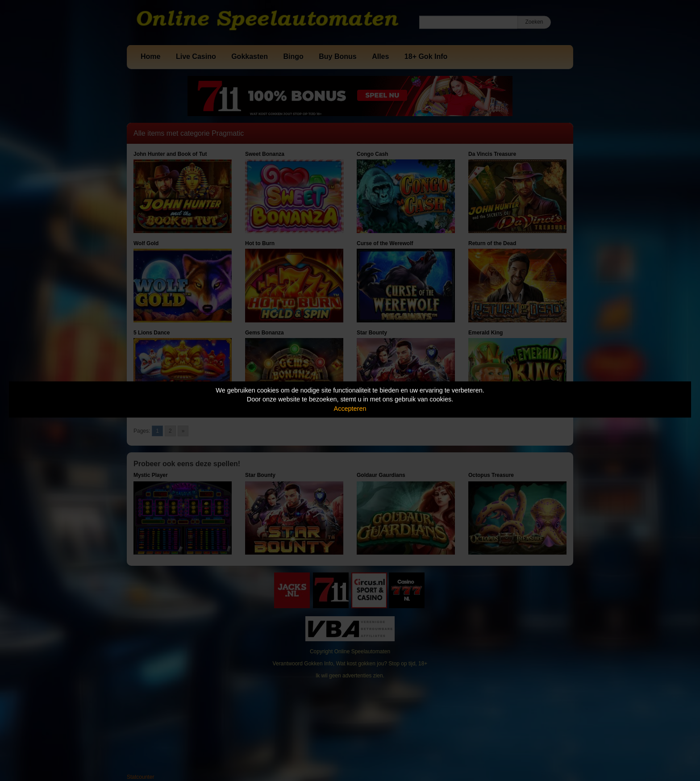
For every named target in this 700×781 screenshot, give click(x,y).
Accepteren (350, 409)
